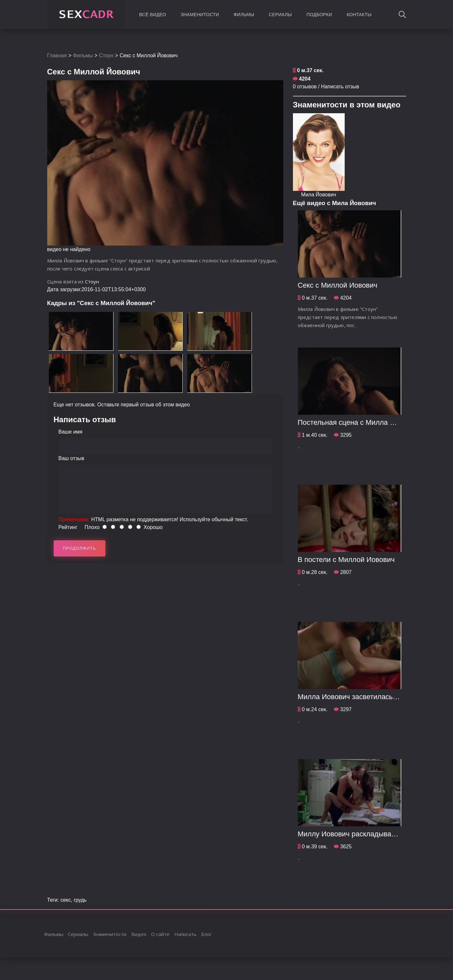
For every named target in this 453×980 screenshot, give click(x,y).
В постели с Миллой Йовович (346, 560)
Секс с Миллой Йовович (338, 285)
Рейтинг (68, 527)
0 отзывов (305, 87)
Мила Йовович (318, 195)
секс (66, 900)
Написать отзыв (340, 87)
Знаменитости (200, 15)
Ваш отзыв (71, 458)
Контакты (359, 15)
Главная (57, 55)
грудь (80, 900)
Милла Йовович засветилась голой (356, 697)
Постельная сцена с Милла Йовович (358, 422)
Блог (206, 934)
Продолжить (79, 548)
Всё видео (153, 15)
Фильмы (244, 15)
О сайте (160, 934)
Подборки (319, 15)
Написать (185, 934)
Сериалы (280, 15)
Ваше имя (70, 432)
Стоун (106, 55)
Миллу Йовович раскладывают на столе (364, 834)
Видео (139, 934)
